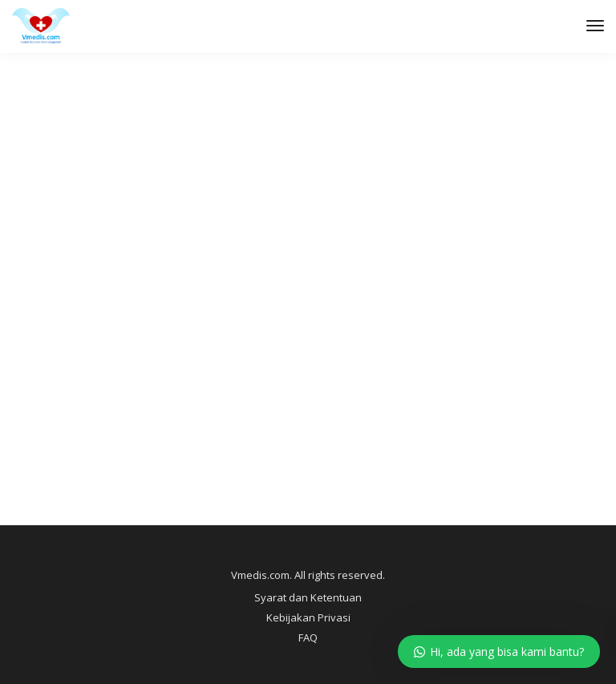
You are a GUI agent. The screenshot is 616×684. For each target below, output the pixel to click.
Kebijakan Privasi (308, 617)
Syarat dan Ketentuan (308, 597)
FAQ (308, 637)
